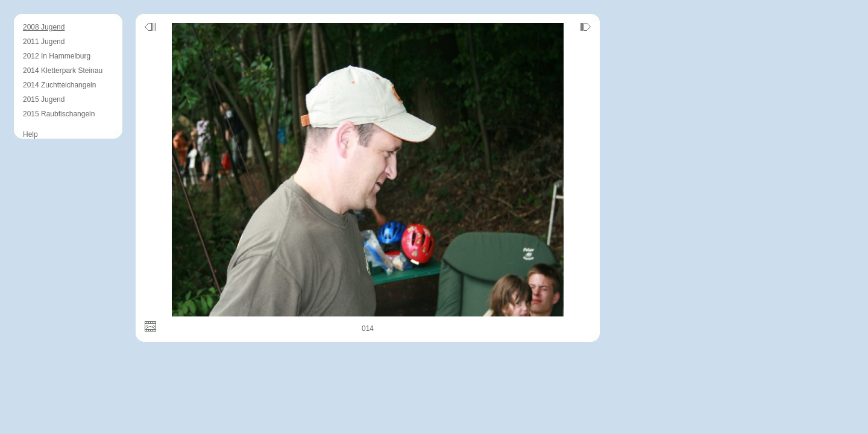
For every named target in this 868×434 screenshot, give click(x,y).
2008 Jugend (44, 27)
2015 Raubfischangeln (59, 114)
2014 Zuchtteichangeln (59, 85)
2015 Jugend (44, 99)
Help (30, 134)
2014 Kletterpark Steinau (63, 71)
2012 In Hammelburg (57, 56)
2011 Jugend (44, 42)
